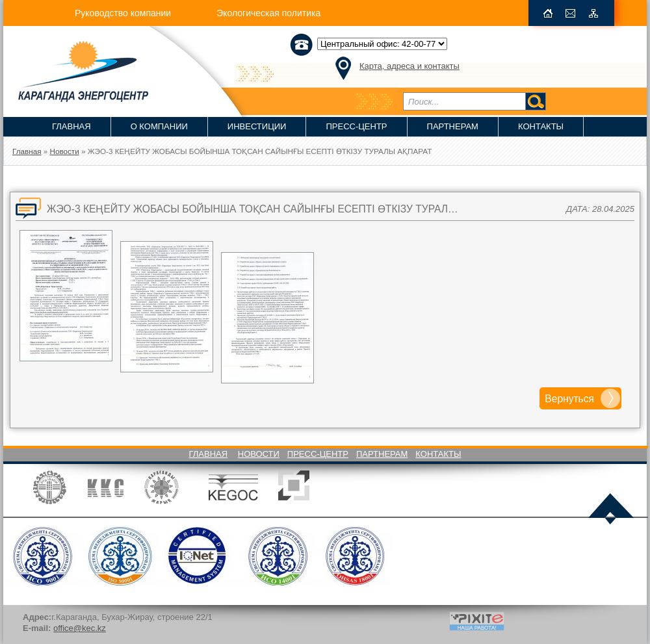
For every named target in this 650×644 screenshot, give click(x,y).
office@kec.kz (80, 628)
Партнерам (453, 126)
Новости (259, 454)
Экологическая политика (268, 13)
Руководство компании (123, 13)
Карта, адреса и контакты (409, 66)
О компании (159, 126)
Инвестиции (257, 126)
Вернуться (569, 399)
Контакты (541, 126)
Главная (71, 126)
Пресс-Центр (356, 126)
